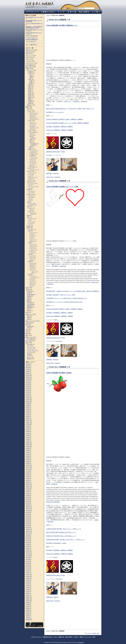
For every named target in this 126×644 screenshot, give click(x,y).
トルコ (31, 238)
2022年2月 (28, 371)
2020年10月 (29, 401)
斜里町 (30, 85)
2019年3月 (28, 437)
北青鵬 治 (29, 296)
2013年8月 (28, 514)
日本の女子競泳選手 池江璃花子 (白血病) (59, 373)
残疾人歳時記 (69, 637)
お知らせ (28, 57)
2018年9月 (28, 448)
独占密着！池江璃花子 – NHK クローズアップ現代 (61, 295)
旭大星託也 (30, 302)
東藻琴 (31, 82)
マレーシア (32, 162)
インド (31, 122)
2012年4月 (28, 544)
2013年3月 (28, 524)
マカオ (31, 134)
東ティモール (32, 167)
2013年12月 (29, 507)
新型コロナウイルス (31, 321)
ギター (28, 346)
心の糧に (76, 637)
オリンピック (29, 56)
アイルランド (31, 229)
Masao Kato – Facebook (53, 177)
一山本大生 (30, 291)
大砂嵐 (28, 298)
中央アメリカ (30, 194)
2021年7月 (28, 385)
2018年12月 (29, 443)
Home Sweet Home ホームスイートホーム (34, 33)
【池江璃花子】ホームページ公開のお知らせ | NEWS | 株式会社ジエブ (66, 298)
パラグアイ (31, 222)
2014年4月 (28, 499)
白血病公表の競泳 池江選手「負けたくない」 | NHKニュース (64, 529)
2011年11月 (29, 554)
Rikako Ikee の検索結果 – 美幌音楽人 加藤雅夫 (60, 130)
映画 (27, 325)
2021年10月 (29, 379)
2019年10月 (29, 424)
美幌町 (30, 97)
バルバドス (31, 191)
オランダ (31, 279)
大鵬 (28, 299)
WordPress (81, 642)
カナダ (30, 211)
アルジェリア (31, 173)
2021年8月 (28, 383)
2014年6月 (28, 495)
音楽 (27, 343)
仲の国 (28, 293)
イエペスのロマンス (31, 41)
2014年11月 (29, 486)
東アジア (30, 131)
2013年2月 (28, 525)
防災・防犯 (29, 341)
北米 (28, 207)
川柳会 (28, 317)
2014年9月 (28, 490)
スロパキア (32, 235)
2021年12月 (29, 375)
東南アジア (31, 149)
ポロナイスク (34, 272)
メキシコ (30, 193)
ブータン (31, 129)
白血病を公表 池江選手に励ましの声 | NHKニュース (61, 536)
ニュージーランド (32, 186)
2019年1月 (28, 441)
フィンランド (32, 250)
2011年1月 (28, 572)
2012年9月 (28, 535)
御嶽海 (28, 301)
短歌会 (28, 319)
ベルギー (31, 283)
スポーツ (28, 59)
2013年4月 (28, 522)
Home (48, 15)
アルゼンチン (31, 219)
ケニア (30, 176)
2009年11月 (29, 599)
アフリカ (29, 171)
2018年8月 (28, 450)
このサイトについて (36, 637)
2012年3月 (28, 546)
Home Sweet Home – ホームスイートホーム (34, 30)
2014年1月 (28, 505)
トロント (31, 213)
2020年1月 (28, 418)
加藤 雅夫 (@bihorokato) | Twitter (56, 152)
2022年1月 (28, 373)
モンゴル (31, 135)
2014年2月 (28, 503)
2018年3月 (28, 460)
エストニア (32, 244)
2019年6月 (28, 431)
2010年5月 (28, 588)
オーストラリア (32, 184)
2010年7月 (28, 584)
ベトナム (31, 161)
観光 (27, 335)
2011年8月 (28, 559)
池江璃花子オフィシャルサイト (55, 112)
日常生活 (28, 323)
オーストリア (32, 233)
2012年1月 (28, 550)
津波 (27, 330)
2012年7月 (28, 539)
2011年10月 (29, 556)
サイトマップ (88, 637)
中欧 (29, 231)
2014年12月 (29, 484)
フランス (31, 282)
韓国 (30, 146)
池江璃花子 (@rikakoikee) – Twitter (56, 543)
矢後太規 (29, 311)
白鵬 (28, 309)
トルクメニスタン (33, 119)
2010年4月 (28, 589)
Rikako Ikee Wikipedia (53, 502)
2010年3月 (28, 591)
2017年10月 (29, 469)
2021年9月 (28, 381)
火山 (27, 332)
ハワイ (31, 210)
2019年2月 (28, 439)
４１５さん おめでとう (32, 38)
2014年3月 (28, 501)
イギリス (31, 276)
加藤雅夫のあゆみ (48, 637)
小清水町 (30, 84)
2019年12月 (29, 420)
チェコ (31, 237)
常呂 (30, 75)
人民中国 (32, 138)
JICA (28, 108)
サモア (30, 185)
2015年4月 (28, 477)
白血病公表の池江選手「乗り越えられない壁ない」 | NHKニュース (65, 540)
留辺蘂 (31, 76)
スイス (31, 234)
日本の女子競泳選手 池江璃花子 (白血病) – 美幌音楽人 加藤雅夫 (65, 119)
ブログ (55, 637)
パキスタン (32, 126)
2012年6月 (28, 541)
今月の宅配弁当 (30, 65)
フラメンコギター (31, 351)
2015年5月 (28, 475)
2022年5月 (28, 366)
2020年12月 (29, 398)
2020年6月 (28, 409)
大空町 (30, 79)
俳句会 (28, 316)
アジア (28, 110)
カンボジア (32, 152)
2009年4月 (28, 612)
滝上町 (30, 91)
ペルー (30, 225)
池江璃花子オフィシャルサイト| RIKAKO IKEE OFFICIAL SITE (64, 302)
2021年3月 (28, 392)
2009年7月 (28, 606)
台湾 (30, 141)
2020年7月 (28, 407)
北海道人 (29, 105)
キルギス (31, 116)
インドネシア (32, 151)
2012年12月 (29, 529)
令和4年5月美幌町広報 (32, 39)
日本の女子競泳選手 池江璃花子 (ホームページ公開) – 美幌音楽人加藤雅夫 (68, 123)
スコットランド (34, 277)
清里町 (30, 88)
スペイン (31, 259)
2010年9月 (28, 580)
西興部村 (30, 100)
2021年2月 (28, 394)
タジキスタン (32, 118)
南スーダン (31, 180)
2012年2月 (28, 548)
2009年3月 (28, 614)
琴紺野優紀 (30, 307)
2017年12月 (29, 465)
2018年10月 (29, 447)
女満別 (31, 81)
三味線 (28, 354)
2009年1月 (28, 618)
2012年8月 (28, 537)
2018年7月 (28, 452)
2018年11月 (29, 445)
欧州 (28, 228)
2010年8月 (28, 582)
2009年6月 (28, 608)
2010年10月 (29, 578)
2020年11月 (29, 400)
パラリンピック (30, 63)
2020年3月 (28, 415)
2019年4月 (28, 435)
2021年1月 (28, 396)
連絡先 (81, 637)
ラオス (31, 165)
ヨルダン (30, 179)
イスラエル (31, 203)
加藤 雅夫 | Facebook (52, 173)
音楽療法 (29, 359)
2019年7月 (28, 430)
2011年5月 (28, 565)
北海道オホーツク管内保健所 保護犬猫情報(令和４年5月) (34, 27)
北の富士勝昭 (30, 294)
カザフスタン (32, 115)
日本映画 (29, 326)
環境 (27, 334)
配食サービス (29, 337)
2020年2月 (28, 417)
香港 (30, 148)
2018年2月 (28, 462)
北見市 (30, 73)
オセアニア (30, 182)
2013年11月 (29, 509)
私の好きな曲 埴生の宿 (32, 36)
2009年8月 (28, 604)
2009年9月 (28, 603)
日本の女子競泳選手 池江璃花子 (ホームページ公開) (62, 187)
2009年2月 (28, 616)
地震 (27, 288)
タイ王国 (31, 155)
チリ (29, 220)
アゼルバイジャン (33, 170)
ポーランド (32, 241)
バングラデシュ (33, 128)
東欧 (29, 262)
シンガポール (32, 154)
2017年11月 (29, 467)
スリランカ (32, 123)
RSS (94, 637)
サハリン (32, 270)
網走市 (30, 94)
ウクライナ (32, 263)
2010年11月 (29, 576)
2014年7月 (28, 494)
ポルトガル (32, 285)
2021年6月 (28, 386)
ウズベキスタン (33, 113)
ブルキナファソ (32, 177)
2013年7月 (28, 516)
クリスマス (30, 347)
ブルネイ (31, 159)
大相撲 (27, 290)
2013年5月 (28, 520)
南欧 (29, 254)
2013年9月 (28, 512)
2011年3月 (28, 569)
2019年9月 (28, 426)
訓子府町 (30, 102)
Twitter (27, 54)
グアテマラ (31, 196)
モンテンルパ (33, 158)
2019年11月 (29, 422)
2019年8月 (28, 428)
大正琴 (28, 355)
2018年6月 (28, 454)
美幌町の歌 (61, 637)
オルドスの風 (32, 132)
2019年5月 (28, 433)
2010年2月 (28, 593)
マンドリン (30, 352)
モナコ (31, 286)
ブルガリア (32, 266)
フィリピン (32, 157)
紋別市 (30, 93)
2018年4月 (28, 458)
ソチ (32, 273)
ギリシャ (31, 257)
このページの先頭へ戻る (93, 633)
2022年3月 (28, 369)
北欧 (29, 243)
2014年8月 (28, 492)
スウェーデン (32, 246)
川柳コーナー (29, 314)
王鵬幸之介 (30, 306)
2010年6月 (28, 586)
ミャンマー (32, 164)
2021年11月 (29, 377)
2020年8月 (28, 405)
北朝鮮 (31, 139)
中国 (30, 136)
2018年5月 (28, 456)
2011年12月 (29, 552)
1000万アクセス (30, 50)
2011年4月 (28, 567)
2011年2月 (28, 571)
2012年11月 (29, 531)
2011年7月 (28, 561)
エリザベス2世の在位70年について (34, 24)
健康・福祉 (29, 67)
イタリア (31, 256)
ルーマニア (32, 267)
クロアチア (32, 265)
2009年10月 (29, 601)
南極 (28, 215)
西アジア (30, 168)
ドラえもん (29, 61)
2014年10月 (29, 488)
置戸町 (30, 96)
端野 (30, 78)
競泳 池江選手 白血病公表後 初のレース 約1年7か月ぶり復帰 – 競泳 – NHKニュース (70, 109)
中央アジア (31, 112)
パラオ (30, 188)
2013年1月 (28, 527)
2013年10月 (29, 510)
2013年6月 (28, 518)
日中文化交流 (33, 144)
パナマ (30, 200)
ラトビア (31, 251)
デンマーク (32, 247)
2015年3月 (28, 479)
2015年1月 (28, 482)
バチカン (31, 260)
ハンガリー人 (30, 349)
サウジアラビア (32, 205)
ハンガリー (32, 240)
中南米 (28, 190)
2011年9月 (28, 557)
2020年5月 (28, 411)
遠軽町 (30, 103)
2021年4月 (28, 390)
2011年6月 (28, 563)
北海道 (27, 69)
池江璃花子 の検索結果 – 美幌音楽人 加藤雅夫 (60, 127)
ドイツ (31, 280)
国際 (27, 107)
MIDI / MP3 (30, 344)
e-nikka (32, 214)
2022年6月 (28, 364)
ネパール (31, 125)
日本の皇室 (33, 145)
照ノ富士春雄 (30, 304)
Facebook (28, 52)
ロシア (31, 269)
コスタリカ (31, 197)
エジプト (30, 174)
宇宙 (27, 312)
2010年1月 (28, 595)
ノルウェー (32, 248)
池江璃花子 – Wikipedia (80, 101)
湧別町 (30, 90)
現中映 (28, 328)
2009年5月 (28, 610)
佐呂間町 (30, 72)
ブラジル (30, 223)
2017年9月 (28, 471)
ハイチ (30, 199)
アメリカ (30, 208)
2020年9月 (28, 403)
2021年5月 (28, 388)
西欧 (29, 274)
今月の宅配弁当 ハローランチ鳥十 (34, 18)
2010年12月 (29, 574)
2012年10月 (29, 533)
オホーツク (30, 70)
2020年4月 (28, 413)
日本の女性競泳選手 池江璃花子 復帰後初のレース (62, 25)
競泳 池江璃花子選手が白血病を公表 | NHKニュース (61, 532)
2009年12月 (29, 597)
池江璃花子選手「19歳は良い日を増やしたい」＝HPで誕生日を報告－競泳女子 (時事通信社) (73, 291)
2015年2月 (28, 480)
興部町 (30, 99)
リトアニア (32, 253)
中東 (28, 202)
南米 (28, 217)
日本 (30, 142)
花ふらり (29, 357)
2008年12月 (29, 619)
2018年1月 (28, 463)
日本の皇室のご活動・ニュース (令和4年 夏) (34, 21)
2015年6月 (28, 473)
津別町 (30, 87)
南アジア (30, 120)
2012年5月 (28, 542)
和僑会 (28, 226)
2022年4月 (28, 368)
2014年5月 (28, 497)
